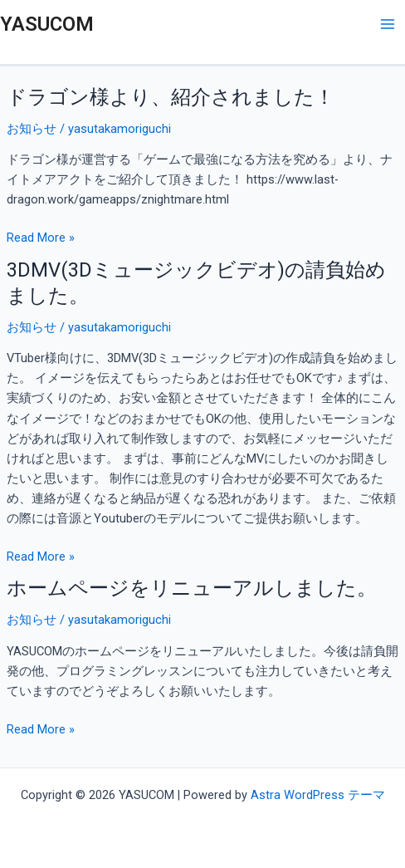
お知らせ (32, 129)
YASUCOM (47, 24)
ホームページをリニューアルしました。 (192, 588)
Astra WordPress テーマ (318, 795)
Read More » (41, 238)
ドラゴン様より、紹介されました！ (171, 97)
